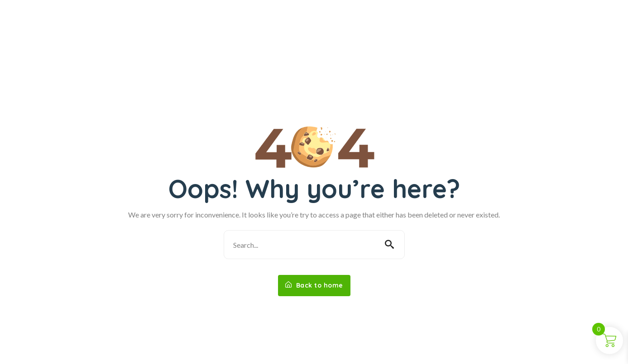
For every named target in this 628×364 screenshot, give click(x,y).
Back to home (314, 285)
